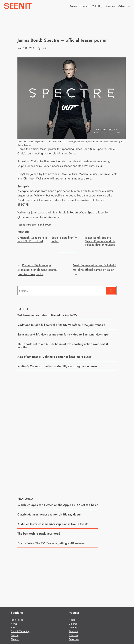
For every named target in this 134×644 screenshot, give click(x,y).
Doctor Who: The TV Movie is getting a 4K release (51, 543)
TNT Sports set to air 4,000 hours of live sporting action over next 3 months (63, 346)
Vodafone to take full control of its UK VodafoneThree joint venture (61, 325)
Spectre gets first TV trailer (64, 239)
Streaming (74, 631)
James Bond (38, 225)
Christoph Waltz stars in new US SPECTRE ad (32, 239)
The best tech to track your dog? (39, 534)
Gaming (73, 628)
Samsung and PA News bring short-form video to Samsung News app (63, 334)
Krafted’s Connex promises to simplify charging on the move (57, 366)
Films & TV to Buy (20, 631)
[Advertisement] (67, 431)
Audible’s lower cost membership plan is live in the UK (53, 524)
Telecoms (74, 635)
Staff (44, 48)
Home (14, 624)
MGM (48, 225)
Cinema (73, 624)
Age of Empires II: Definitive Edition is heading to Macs (54, 357)
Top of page (17, 620)
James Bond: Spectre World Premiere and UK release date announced (100, 241)
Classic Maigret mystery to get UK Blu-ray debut (49, 514)
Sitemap (15, 639)
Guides (14, 635)
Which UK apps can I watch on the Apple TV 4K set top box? (58, 505)
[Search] (111, 291)
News (14, 628)
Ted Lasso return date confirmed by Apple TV (47, 315)
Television (74, 639)
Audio (72, 620)
